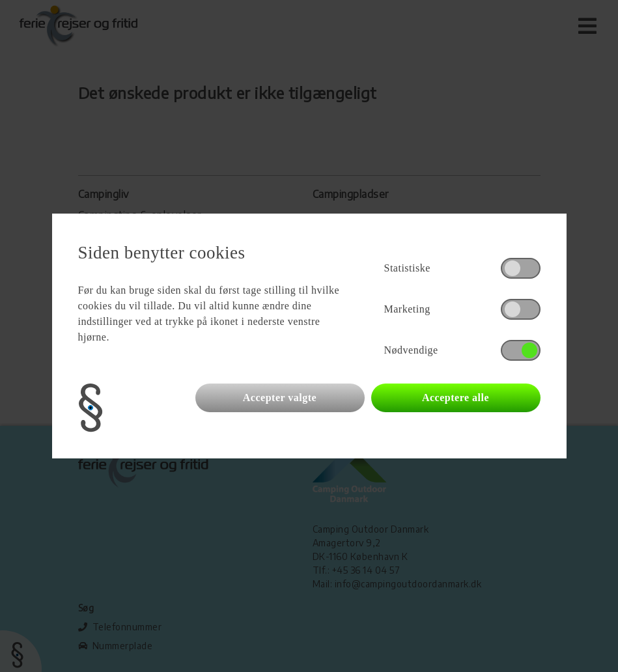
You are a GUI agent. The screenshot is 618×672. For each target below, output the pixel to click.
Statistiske (407, 268)
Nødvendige (411, 350)
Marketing (407, 309)
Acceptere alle (456, 398)
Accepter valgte (280, 398)
